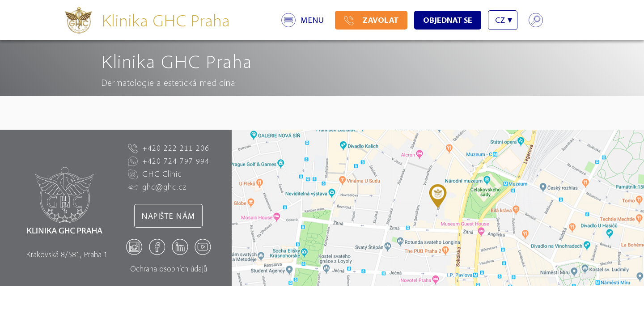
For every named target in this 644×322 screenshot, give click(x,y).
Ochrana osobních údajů (169, 269)
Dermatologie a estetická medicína (168, 82)
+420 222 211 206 (169, 148)
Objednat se (448, 20)
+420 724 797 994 (169, 161)
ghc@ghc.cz (157, 187)
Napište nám (168, 216)
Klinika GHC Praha (166, 20)
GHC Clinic (155, 174)
